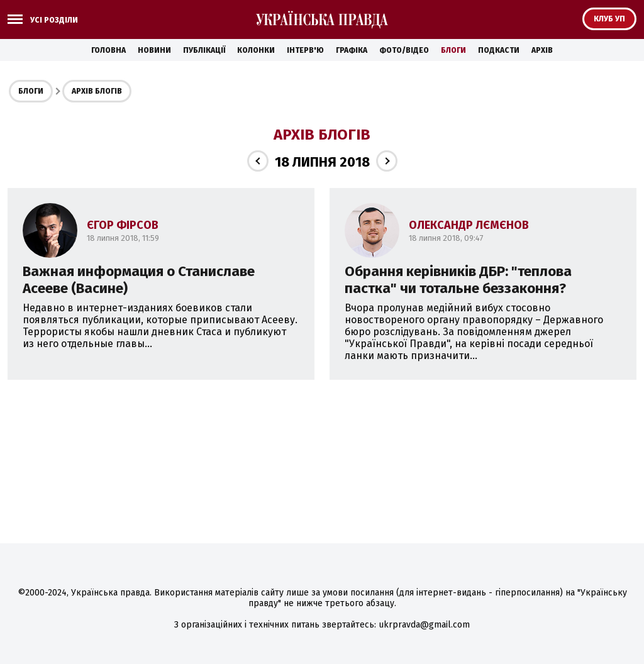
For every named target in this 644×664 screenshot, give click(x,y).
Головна (108, 50)
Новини (154, 50)
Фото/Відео (404, 50)
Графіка (352, 50)
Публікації (204, 50)
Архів (542, 50)
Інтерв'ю (305, 50)
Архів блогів (97, 91)
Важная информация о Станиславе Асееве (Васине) (139, 280)
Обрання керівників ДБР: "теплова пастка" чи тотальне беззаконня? (458, 280)
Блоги (453, 50)
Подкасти (499, 50)
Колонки (256, 50)
